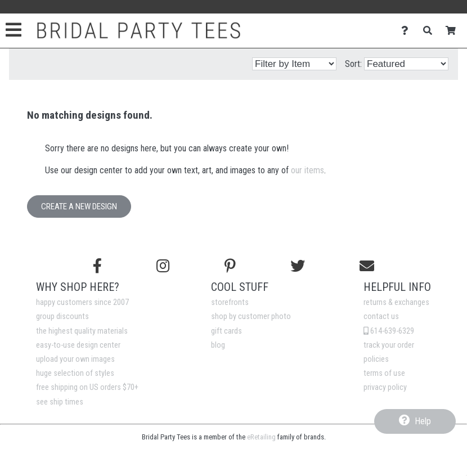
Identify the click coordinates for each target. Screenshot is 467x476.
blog (218, 345)
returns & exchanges (396, 302)
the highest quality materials (82, 331)
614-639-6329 (389, 331)
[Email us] (367, 266)
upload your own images (75, 359)
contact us (381, 316)
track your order (389, 345)
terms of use (384, 373)
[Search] (431, 31)
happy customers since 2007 (82, 302)
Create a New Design (79, 206)
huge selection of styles (75, 373)
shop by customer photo (251, 316)
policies (376, 359)
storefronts (230, 302)
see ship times (60, 402)
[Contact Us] (408, 31)
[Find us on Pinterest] (230, 266)
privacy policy (385, 387)
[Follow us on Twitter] (298, 266)
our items (307, 170)
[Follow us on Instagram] (163, 266)
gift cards (226, 331)
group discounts (62, 316)
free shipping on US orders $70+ (87, 387)
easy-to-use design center (78, 345)
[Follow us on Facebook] (97, 266)
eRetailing (261, 437)
